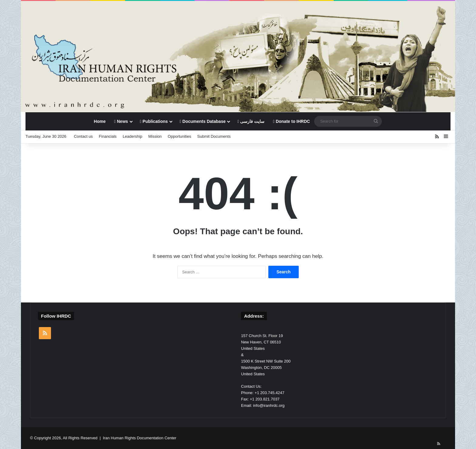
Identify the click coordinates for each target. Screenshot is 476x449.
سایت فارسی (251, 121)
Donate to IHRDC (291, 121)
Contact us (83, 136)
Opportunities (180, 136)
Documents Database (203, 121)
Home (100, 121)
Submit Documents (214, 136)
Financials (108, 136)
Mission (155, 136)
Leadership (132, 136)
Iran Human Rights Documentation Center (140, 438)
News (121, 121)
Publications (154, 121)
